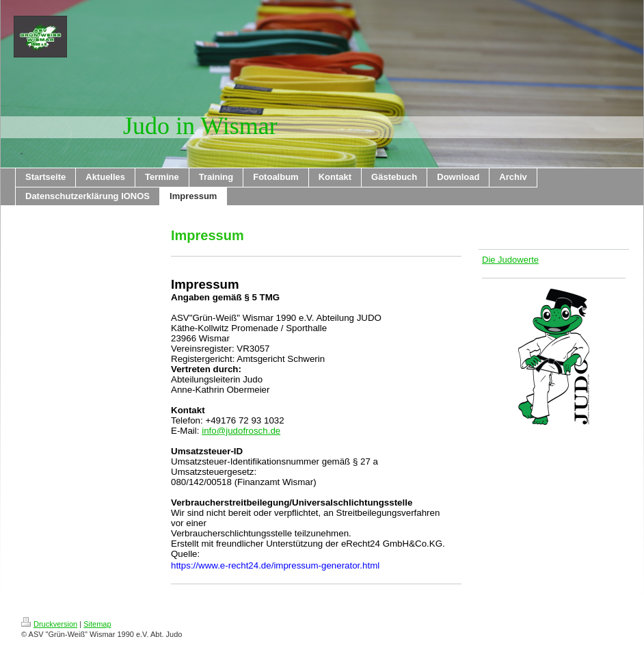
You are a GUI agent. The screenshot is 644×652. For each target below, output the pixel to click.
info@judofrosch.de (241, 431)
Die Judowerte (510, 260)
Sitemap (97, 624)
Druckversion (49, 624)
